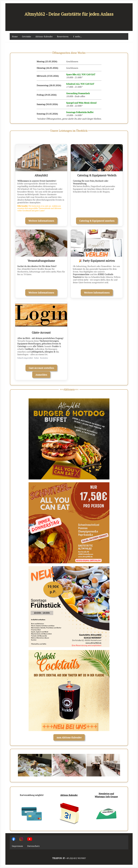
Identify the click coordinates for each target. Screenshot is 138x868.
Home (15, 36)
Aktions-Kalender (44, 36)
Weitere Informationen (41, 221)
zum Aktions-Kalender (69, 737)
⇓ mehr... (77, 36)
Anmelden (41, 375)
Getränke (26, 36)
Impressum (17, 846)
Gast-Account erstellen (41, 368)
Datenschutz (33, 846)
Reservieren (63, 36)
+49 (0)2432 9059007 (76, 858)
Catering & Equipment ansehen (97, 221)
